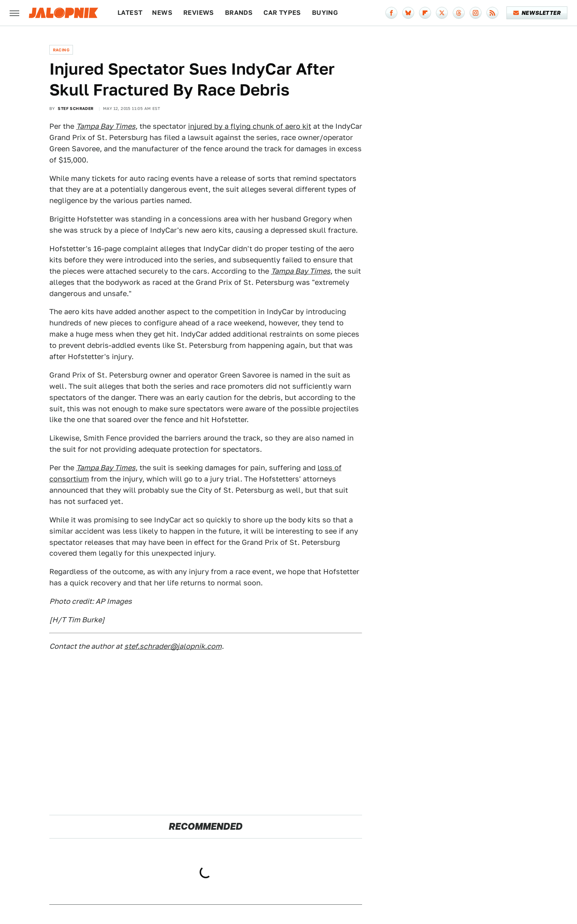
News (162, 13)
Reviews (199, 13)
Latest (130, 13)
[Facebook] (391, 13)
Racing (61, 50)
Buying (325, 13)
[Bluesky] (408, 13)
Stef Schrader (76, 108)
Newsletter (537, 13)
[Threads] (459, 13)
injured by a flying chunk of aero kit (250, 126)
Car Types (282, 13)
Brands (239, 13)
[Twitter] (442, 13)
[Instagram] (476, 13)
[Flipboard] (425, 13)
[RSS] (492, 13)
